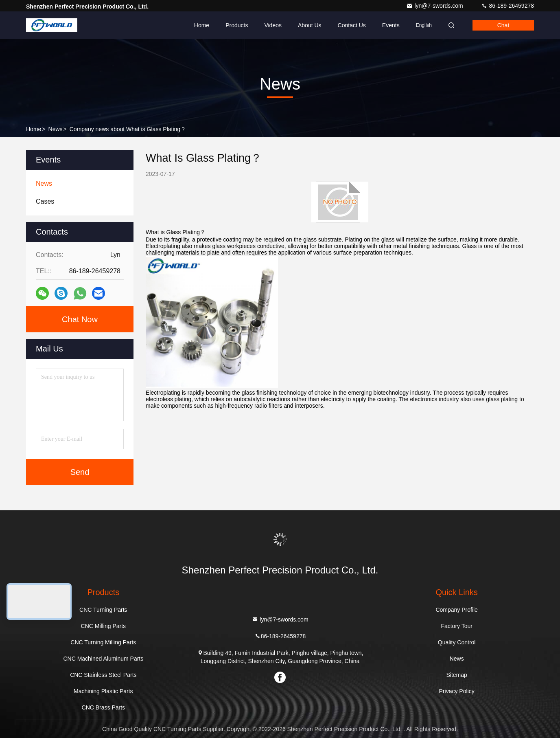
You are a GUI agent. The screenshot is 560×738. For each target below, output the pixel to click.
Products (237, 25)
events (391, 25)
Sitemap (456, 675)
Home (202, 25)
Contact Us (352, 25)
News (56, 129)
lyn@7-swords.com (435, 6)
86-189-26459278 (507, 6)
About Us (310, 25)
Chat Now (80, 319)
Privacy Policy (457, 691)
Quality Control (457, 642)
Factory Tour (457, 626)
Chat (503, 25)
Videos (273, 25)
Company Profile (457, 610)
